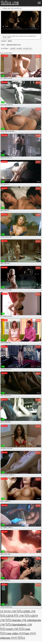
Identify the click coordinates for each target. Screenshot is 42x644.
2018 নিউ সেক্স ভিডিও (20, 616)
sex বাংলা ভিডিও (16, 638)
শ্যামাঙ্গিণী (13, 49)
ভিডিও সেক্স (10, 3)
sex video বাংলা (16, 633)
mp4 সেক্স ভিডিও (17, 629)
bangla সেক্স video (23, 620)
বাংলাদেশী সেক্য (27, 49)
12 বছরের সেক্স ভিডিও (12, 611)
